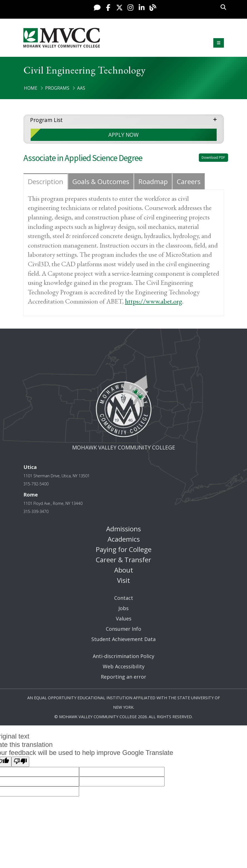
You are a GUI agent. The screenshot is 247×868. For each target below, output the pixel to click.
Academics (124, 539)
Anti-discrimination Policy (123, 656)
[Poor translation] (20, 762)
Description (46, 181)
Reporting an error (123, 677)
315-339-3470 (36, 511)
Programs (57, 88)
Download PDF (213, 157)
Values (124, 618)
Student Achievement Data (123, 639)
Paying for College (124, 549)
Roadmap (153, 181)
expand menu (216, 119)
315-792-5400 (36, 484)
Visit (123, 580)
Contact (124, 598)
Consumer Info (123, 629)
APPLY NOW (123, 135)
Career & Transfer (123, 560)
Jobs (123, 608)
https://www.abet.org (154, 301)
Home (31, 88)
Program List (46, 120)
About (124, 570)
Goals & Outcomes (101, 181)
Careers (189, 181)
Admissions (123, 529)
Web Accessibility (124, 666)
